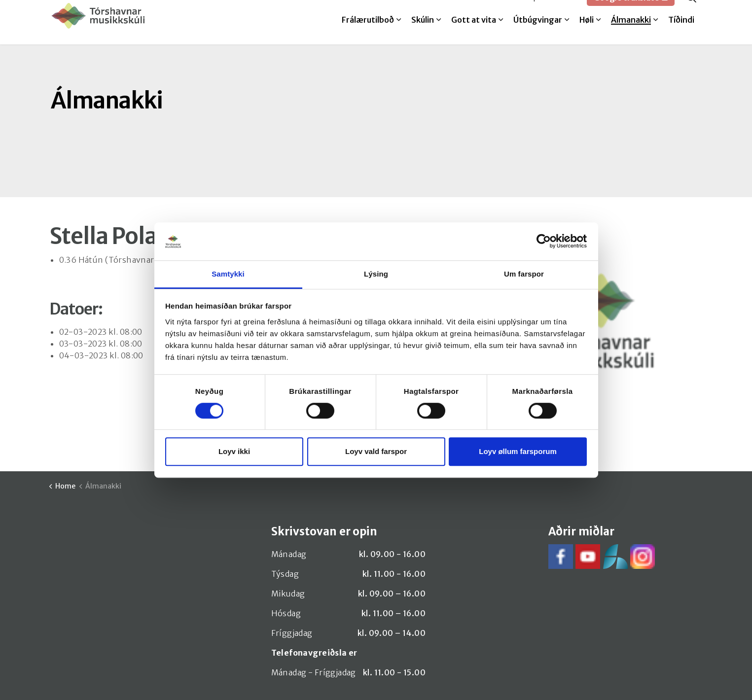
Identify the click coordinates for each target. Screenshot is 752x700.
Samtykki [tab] (228, 274)
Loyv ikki (234, 451)
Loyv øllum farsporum (518, 451)
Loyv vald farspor (376, 451)
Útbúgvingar (538, 33)
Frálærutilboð (368, 33)
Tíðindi (681, 33)
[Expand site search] (692, 11)
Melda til (503, 11)
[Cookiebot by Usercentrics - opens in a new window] (544, 242)
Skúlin (423, 33)
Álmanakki (631, 33)
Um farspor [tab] (524, 274)
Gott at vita (474, 33)
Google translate (630, 11)
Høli (587, 33)
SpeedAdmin (554, 11)
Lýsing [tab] (376, 274)
